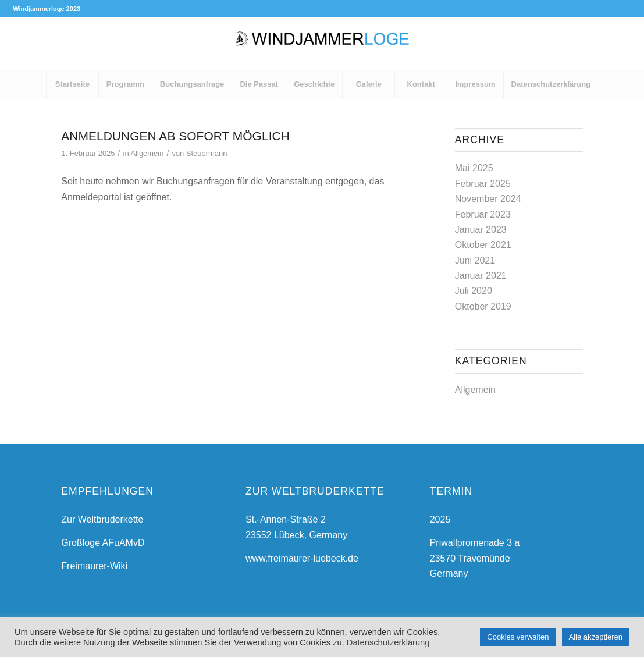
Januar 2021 (481, 276)
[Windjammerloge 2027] (322, 44)
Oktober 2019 (483, 306)
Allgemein (147, 153)
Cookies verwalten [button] (518, 637)
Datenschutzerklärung (388, 642)
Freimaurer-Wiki (94, 566)
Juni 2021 (475, 260)
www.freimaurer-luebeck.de (302, 558)
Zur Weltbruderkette (102, 519)
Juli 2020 (474, 291)
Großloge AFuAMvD (103, 543)
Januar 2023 (481, 230)
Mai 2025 (474, 168)
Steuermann (207, 153)
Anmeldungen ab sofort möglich (175, 136)
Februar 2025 (483, 184)
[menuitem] (72, 84)
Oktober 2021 (483, 245)
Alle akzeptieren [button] (596, 637)
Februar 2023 (483, 214)
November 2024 (488, 199)
